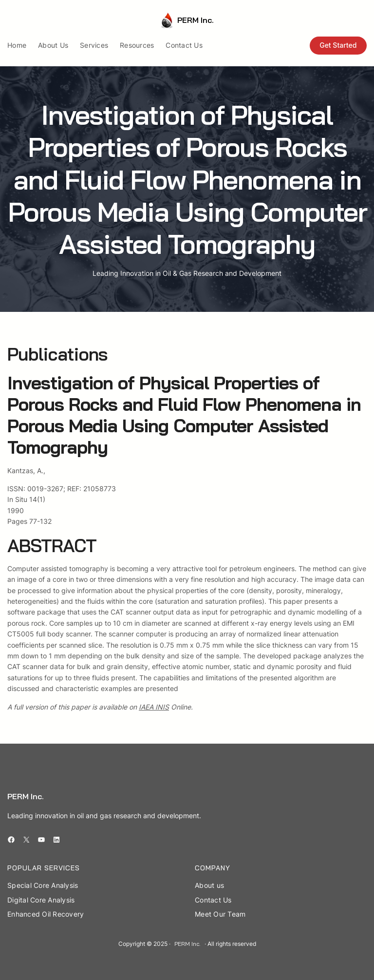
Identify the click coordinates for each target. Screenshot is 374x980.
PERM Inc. (196, 20)
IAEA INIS (154, 707)
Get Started (338, 45)
